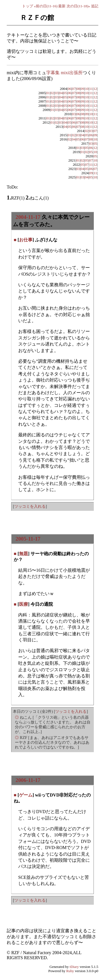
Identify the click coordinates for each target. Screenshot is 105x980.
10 (87, 89)
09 (82, 89)
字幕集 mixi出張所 (64, 73)
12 (95, 89)
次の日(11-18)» (78, 6)
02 (53, 93)
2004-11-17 (28, 217)
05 (65, 93)
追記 (95, 6)
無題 (24, 554)
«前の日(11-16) (46, 6)
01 (48, 93)
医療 (24, 604)
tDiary (74, 967)
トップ (28, 6)
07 (74, 89)
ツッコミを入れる (30, 506)
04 (61, 93)
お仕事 (26, 240)
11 (91, 89)
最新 (62, 6)
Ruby (70, 971)
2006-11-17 (28, 780)
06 (70, 89)
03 (57, 93)
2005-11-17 (28, 539)
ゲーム (26, 795)
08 (78, 89)
